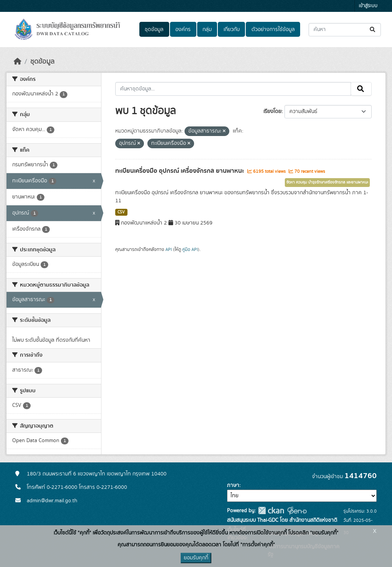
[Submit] (373, 30)
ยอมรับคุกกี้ (196, 558)
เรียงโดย (272, 111)
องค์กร (183, 29)
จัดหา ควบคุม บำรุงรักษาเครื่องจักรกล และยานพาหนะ (327, 182)
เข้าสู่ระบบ (368, 6)
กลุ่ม (207, 29)
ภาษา (233, 485)
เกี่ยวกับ (232, 29)
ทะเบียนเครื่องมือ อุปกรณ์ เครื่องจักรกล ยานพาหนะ (180, 171)
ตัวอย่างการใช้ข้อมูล (273, 29)
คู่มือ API (190, 249)
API (169, 249)
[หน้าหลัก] (18, 62)
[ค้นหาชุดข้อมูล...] (345, 30)
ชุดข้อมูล (154, 29)
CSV (121, 212)
